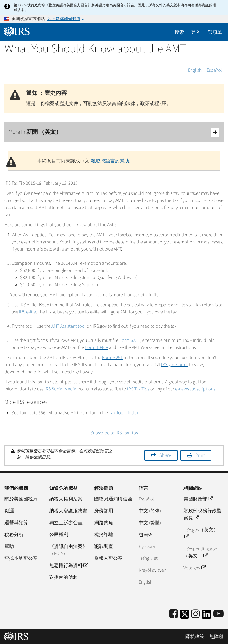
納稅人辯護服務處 (68, 511)
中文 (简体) (150, 511)
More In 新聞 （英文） (114, 132)
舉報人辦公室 (108, 558)
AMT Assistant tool (69, 326)
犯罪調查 (104, 546)
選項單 (215, 32)
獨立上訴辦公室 (66, 523)
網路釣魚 (104, 523)
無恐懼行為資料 (69, 565)
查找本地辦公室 (21, 558)
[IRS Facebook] (174, 614)
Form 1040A (96, 347)
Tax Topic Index (123, 413)
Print (200, 455)
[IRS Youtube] (218, 614)
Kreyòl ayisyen (152, 570)
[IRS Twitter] (185, 616)
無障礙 (216, 637)
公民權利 (59, 535)
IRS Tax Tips (138, 389)
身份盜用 (104, 511)
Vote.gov (195, 568)
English (195, 70)
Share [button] (165, 455)
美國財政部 (198, 499)
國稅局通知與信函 (113, 499)
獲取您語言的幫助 (110, 161)
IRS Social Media (60, 389)
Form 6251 (130, 340)
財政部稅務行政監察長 (202, 514)
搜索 (179, 32)
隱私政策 (195, 637)
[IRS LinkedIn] (207, 616)
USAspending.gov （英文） (200, 552)
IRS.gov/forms (175, 365)
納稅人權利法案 (66, 499)
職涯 (9, 511)
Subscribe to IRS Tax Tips (114, 433)
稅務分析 (14, 535)
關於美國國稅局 (21, 499)
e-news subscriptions (195, 389)
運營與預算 (16, 523)
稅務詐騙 (104, 535)
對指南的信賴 (64, 577)
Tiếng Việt (148, 558)
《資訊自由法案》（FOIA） (68, 550)
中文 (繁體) (150, 523)
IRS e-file (27, 312)
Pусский (147, 546)
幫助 (9, 546)
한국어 (146, 535)
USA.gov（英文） (201, 533)
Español (214, 70)
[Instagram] (195, 614)
